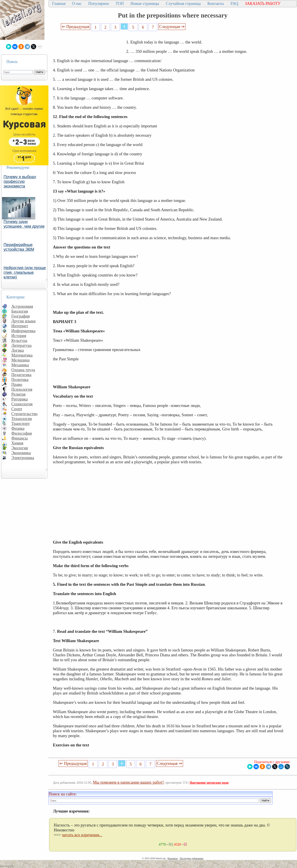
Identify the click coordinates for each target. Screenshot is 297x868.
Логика (18, 350)
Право (17, 384)
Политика (20, 380)
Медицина (20, 360)
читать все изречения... (82, 835)
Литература (21, 345)
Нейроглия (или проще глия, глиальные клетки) (25, 272)
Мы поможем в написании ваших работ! (128, 782)
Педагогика (21, 375)
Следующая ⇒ (172, 27)
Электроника (23, 458)
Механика (20, 365)
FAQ (234, 4)
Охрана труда (23, 370)
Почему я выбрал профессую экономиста (20, 181)
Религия (18, 394)
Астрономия (22, 306)
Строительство (24, 414)
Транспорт (21, 423)
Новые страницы (145, 4)
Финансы (20, 438)
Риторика (20, 399)
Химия (17, 443)
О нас (77, 4)
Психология (22, 389)
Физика (18, 428)
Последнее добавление (191, 858)
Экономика (21, 453)
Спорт (17, 409)
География (21, 316)
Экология (20, 448)
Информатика (23, 331)
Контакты (215, 4)
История (19, 336)
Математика (22, 355)
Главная (59, 4)
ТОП (120, 4)
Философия (22, 433)
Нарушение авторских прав (209, 783)
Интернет (20, 326)
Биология (20, 311)
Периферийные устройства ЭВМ (19, 247)
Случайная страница (183, 4)
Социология (22, 404)
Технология (22, 419)
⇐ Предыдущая (76, 27)
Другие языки (23, 321)
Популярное (99, 4)
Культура (19, 340)
